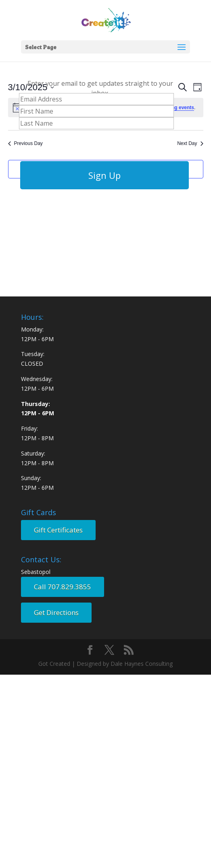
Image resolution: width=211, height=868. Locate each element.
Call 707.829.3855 (63, 587)
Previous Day (25, 143)
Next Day (190, 143)
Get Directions (56, 612)
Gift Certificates (58, 530)
